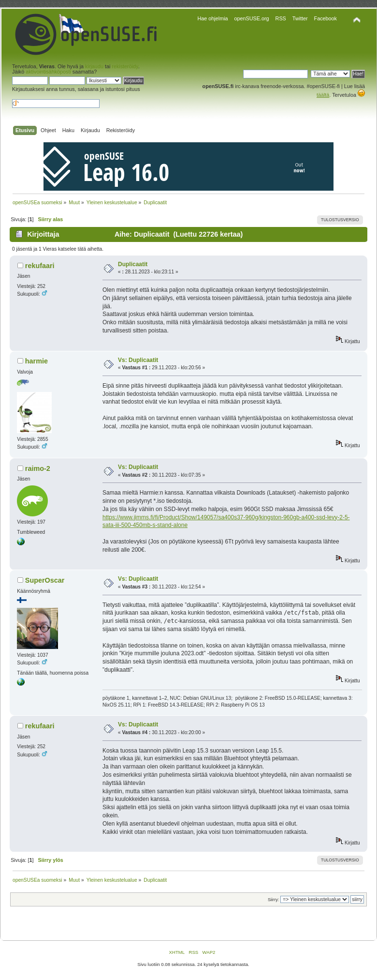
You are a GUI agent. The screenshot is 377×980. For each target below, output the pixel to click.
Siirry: (273, 900)
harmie (36, 361)
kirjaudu (94, 66)
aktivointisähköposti (48, 72)
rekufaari (40, 266)
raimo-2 (38, 468)
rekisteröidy (125, 66)
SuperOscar (45, 580)
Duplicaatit (133, 264)
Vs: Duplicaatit (138, 360)
